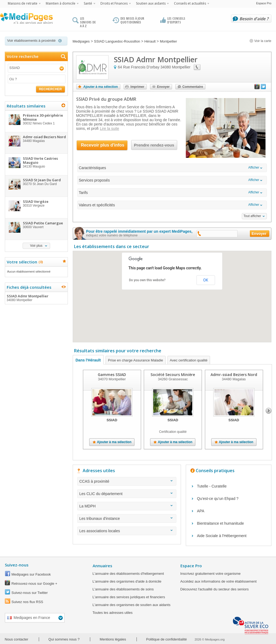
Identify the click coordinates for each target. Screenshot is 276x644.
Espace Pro (264, 3)
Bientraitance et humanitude (221, 523)
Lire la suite (110, 128)
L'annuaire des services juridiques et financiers (129, 597)
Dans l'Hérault (88, 360)
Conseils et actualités (190, 3)
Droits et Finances (114, 3)
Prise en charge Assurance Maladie (136, 360)
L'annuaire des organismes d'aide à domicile (127, 581)
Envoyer (163, 87)
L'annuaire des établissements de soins (123, 589)
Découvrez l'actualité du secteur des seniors (215, 589)
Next (269, 411)
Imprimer (137, 87)
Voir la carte (260, 41)
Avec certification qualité (189, 360)
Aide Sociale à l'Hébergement (222, 536)
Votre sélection (24, 262)
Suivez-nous (17, 565)
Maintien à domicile (61, 3)
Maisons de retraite (23, 3)
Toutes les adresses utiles (113, 613)
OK (206, 280)
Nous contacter (17, 639)
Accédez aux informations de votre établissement (219, 581)
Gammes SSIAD (112, 375)
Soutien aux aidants (151, 3)
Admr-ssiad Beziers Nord (234, 375)
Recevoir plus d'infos (103, 145)
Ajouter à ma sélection (101, 87)
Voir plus (36, 246)
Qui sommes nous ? (64, 639)
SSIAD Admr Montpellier (36, 298)
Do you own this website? (147, 280)
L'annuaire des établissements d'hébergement (128, 574)
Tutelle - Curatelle (212, 486)
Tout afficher (252, 216)
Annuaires (102, 566)
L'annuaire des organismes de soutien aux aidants (132, 605)
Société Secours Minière (173, 375)
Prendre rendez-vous (154, 145)
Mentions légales (113, 639)
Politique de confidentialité (167, 639)
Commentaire (193, 87)
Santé (88, 3)
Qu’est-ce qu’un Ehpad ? (218, 499)
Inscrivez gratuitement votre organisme (211, 574)
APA (201, 511)
